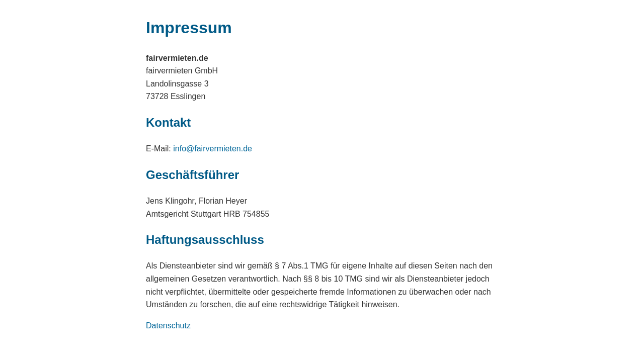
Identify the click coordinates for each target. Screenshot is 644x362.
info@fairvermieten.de (213, 149)
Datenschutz (168, 326)
